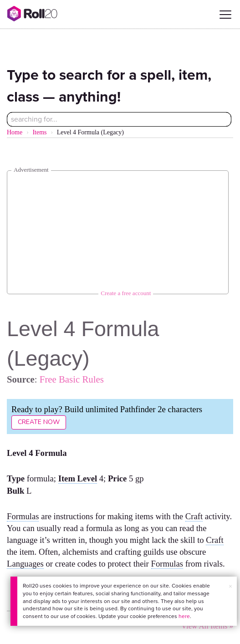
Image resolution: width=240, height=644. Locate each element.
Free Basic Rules (72, 379)
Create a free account (126, 293)
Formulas (23, 516)
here (184, 616)
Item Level (78, 478)
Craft (194, 516)
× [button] (230, 586)
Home (15, 132)
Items (39, 132)
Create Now (39, 422)
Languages (25, 564)
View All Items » (207, 626)
